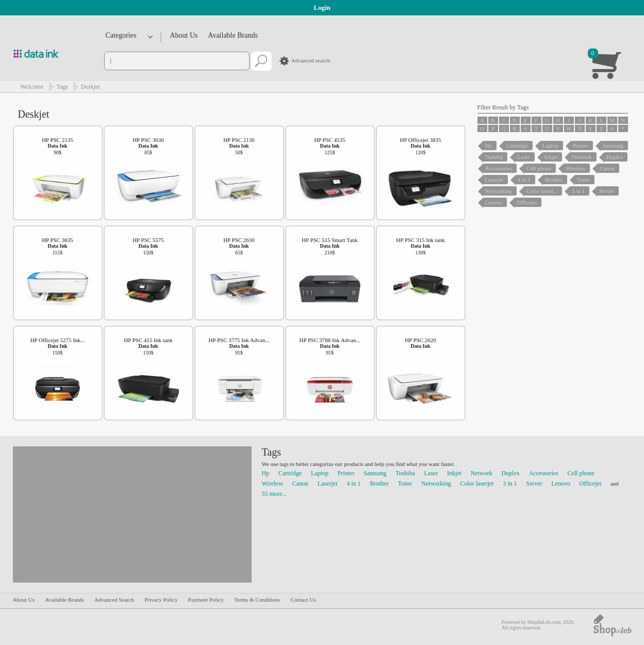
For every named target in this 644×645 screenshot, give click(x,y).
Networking (436, 483)
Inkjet (454, 473)
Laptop (320, 473)
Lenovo (561, 483)
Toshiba (405, 473)
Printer (346, 473)
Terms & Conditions (257, 600)
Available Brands (233, 35)
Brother (379, 483)
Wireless (273, 483)
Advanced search (311, 60)
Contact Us (303, 600)
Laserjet (328, 483)
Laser (431, 473)
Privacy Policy (161, 600)
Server (534, 483)
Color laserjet (477, 483)
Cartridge (290, 473)
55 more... (275, 494)
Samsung (375, 473)
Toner (405, 483)
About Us (184, 35)
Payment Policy (206, 600)
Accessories (544, 473)
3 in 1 (510, 483)
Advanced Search (114, 600)
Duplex (510, 473)
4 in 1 (353, 483)
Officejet (590, 483)
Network (482, 473)
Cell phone (581, 473)
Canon (300, 483)
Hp (266, 473)
